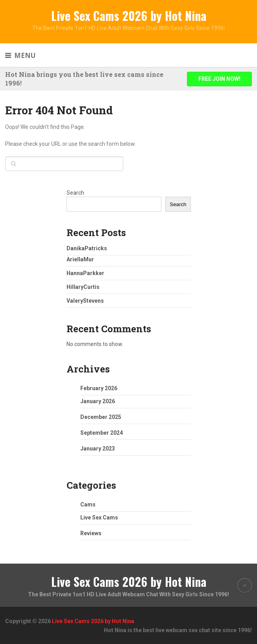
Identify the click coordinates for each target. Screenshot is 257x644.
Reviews (91, 533)
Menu (25, 55)
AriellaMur (80, 259)
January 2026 (98, 401)
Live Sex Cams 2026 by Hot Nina (129, 16)
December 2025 (101, 417)
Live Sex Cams (99, 517)
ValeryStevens (85, 301)
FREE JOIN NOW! (219, 79)
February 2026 (99, 388)
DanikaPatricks (87, 248)
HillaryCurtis (83, 287)
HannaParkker (85, 273)
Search (75, 193)
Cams (88, 504)
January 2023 (98, 449)
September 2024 (102, 433)
